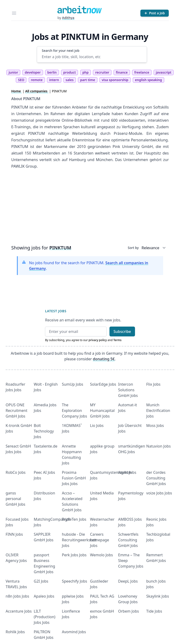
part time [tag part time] (88, 80)
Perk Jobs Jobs (74, 555)
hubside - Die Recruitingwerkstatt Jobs (79, 540)
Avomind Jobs (74, 632)
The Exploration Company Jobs (74, 411)
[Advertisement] (90, 208)
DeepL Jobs (128, 581)
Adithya (68, 18)
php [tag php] (86, 72)
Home (17, 91)
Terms (117, 340)
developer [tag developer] (33, 72)
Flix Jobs (153, 384)
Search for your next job (60, 51)
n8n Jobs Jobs (17, 596)
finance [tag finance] (122, 72)
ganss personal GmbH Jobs (15, 499)
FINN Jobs (14, 534)
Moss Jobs (155, 426)
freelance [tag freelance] (142, 72)
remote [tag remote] (37, 80)
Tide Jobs (154, 611)
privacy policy (98, 340)
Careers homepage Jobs (99, 540)
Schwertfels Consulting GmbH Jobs (128, 540)
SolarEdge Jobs (103, 384)
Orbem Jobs (129, 611)
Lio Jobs (97, 426)
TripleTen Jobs (74, 519)
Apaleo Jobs (44, 596)
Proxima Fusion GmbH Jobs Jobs (74, 478)
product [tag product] (70, 72)
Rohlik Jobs (15, 632)
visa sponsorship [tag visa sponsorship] (115, 80)
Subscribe (122, 331)
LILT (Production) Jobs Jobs (45, 617)
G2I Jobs (41, 581)
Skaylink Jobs (158, 596)
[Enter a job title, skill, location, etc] (92, 57)
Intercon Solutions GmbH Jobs (128, 390)
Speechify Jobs (75, 581)
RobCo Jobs (16, 472)
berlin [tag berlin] (52, 72)
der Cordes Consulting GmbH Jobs (156, 478)
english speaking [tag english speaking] (148, 80)
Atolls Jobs (127, 472)
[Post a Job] (155, 13)
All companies (37, 91)
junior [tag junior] (13, 72)
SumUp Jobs (73, 384)
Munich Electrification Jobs (158, 411)
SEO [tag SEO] (21, 80)
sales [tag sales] (70, 80)
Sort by (133, 248)
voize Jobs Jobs (159, 493)
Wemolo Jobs (101, 555)
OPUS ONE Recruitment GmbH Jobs (17, 411)
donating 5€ (104, 359)
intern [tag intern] (54, 80)
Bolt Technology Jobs (44, 431)
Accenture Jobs (19, 611)
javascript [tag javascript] (164, 72)
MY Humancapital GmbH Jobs (102, 411)
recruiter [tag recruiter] (102, 72)
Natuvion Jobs (158, 446)
